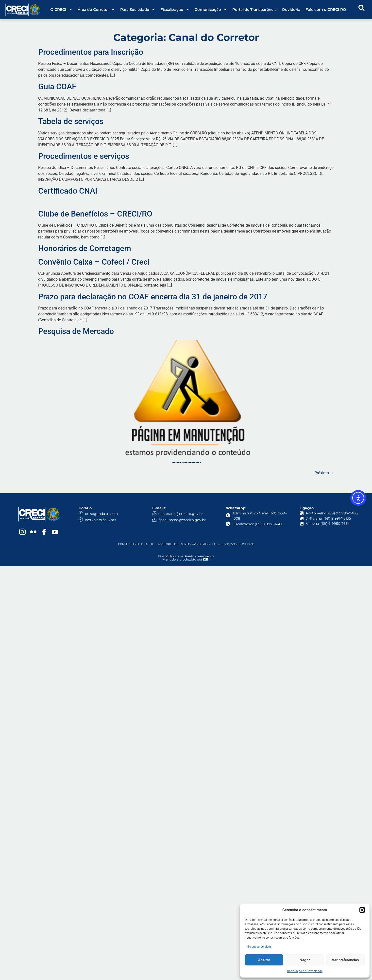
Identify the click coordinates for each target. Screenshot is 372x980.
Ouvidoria (291, 9)
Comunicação (211, 10)
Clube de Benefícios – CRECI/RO (95, 214)
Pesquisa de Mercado (76, 331)
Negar (305, 960)
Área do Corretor (96, 10)
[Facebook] (44, 532)
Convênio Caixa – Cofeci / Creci (94, 262)
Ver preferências (345, 960)
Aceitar (264, 960)
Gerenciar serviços (259, 947)
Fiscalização (175, 10)
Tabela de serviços (71, 121)
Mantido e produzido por (186, 559)
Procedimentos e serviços (84, 156)
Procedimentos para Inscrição (91, 52)
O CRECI (61, 10)
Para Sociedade (138, 10)
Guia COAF (57, 87)
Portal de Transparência (254, 9)
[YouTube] (55, 532)
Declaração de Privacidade (305, 971)
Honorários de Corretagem (85, 248)
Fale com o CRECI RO (326, 9)
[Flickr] (33, 532)
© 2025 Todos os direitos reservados (186, 556)
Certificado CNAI (68, 191)
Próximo (324, 473)
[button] (362, 910)
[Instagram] (22, 532)
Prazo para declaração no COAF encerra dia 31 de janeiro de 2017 (153, 297)
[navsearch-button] (362, 10)
